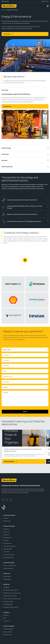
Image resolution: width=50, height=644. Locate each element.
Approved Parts (8, 632)
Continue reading (10, 461)
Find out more (7, 106)
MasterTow (6, 535)
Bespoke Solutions (8, 557)
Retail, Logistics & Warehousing (12, 599)
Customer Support (8, 629)
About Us (6, 615)
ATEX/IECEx (7, 552)
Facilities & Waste (8, 602)
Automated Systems (9, 555)
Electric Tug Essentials (10, 566)
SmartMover (7, 529)
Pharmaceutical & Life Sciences (12, 593)
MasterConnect (8, 635)
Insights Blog (7, 579)
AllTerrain (6, 540)
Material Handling (8, 568)
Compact (6, 518)
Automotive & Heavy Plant (10, 590)
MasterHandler (7, 538)
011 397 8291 (6, 1)
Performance (7, 521)
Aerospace (6, 587)
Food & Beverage (8, 604)
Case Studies (7, 576)
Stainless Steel (7, 549)
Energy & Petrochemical (10, 596)
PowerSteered (7, 543)
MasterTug (6, 532)
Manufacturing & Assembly (11, 607)
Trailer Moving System (9, 546)
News (5, 618)
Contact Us (6, 621)
